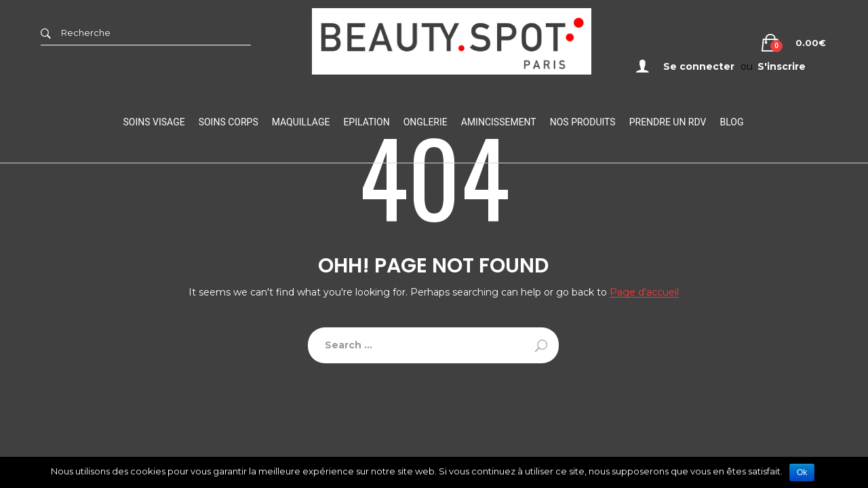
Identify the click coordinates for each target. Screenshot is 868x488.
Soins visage (154, 122)
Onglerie (426, 122)
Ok (802, 472)
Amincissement (499, 122)
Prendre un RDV (668, 122)
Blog (731, 122)
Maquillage (301, 122)
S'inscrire (782, 66)
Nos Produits (583, 122)
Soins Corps (229, 122)
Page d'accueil (644, 292)
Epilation (366, 122)
